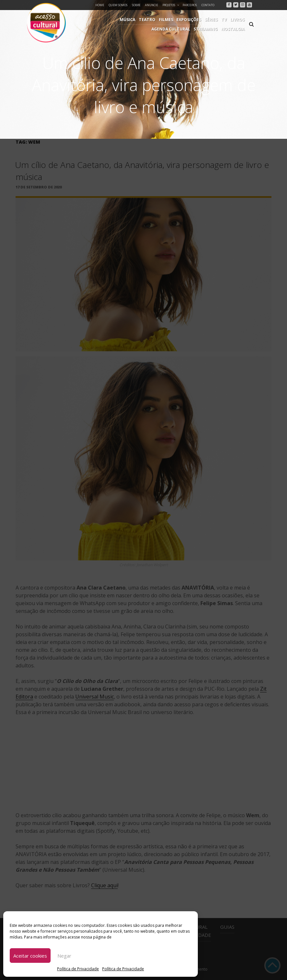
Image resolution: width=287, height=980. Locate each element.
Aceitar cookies (30, 956)
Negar (64, 956)
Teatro (108, 20)
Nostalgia (233, 29)
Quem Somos (118, 5)
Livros (196, 20)
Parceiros (190, 5)
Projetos (171, 5)
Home (100, 5)
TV (183, 20)
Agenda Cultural (226, 20)
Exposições (149, 20)
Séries (171, 20)
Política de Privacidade (78, 969)
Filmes (126, 20)
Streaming (207, 29)
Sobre (136, 5)
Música (89, 20)
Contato (208, 5)
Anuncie (151, 5)
